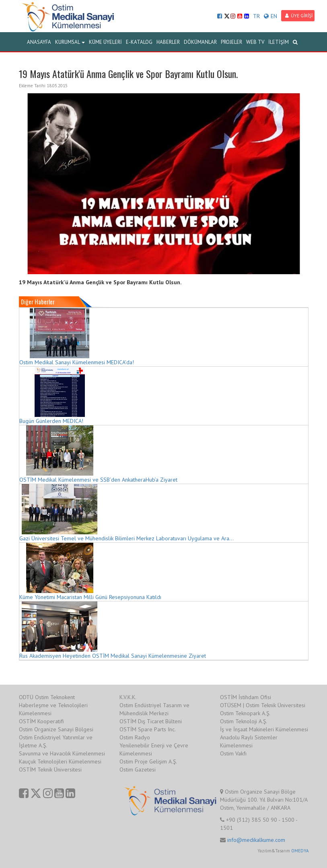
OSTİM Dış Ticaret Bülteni (151, 721)
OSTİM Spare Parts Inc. (148, 729)
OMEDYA (300, 851)
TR (256, 16)
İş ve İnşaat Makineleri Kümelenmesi (264, 729)
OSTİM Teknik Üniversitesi (50, 770)
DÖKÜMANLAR (200, 42)
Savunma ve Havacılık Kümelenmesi (62, 753)
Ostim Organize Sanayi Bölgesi (56, 729)
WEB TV (255, 42)
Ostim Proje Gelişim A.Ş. (148, 761)
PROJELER (231, 42)
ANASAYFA (39, 42)
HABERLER (168, 42)
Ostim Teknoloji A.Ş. (244, 721)
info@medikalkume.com (256, 840)
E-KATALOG (139, 42)
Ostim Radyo (135, 737)
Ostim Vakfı (233, 753)
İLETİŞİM (279, 42)
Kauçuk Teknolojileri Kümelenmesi (60, 761)
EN (270, 16)
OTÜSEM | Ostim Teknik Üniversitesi (263, 705)
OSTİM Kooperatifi (41, 721)
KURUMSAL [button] (70, 42)
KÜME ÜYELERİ (105, 42)
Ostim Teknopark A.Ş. (245, 713)
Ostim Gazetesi (138, 770)
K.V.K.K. (128, 697)
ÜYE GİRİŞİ (299, 15)
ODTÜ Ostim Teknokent (47, 697)
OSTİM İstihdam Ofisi (246, 697)
